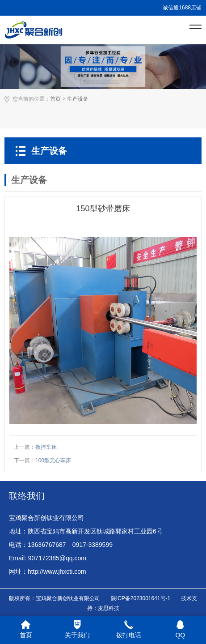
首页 (55, 99)
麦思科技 (109, 608)
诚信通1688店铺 (182, 8)
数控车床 (46, 447)
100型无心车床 (53, 461)
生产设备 (78, 99)
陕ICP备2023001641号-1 (141, 598)
